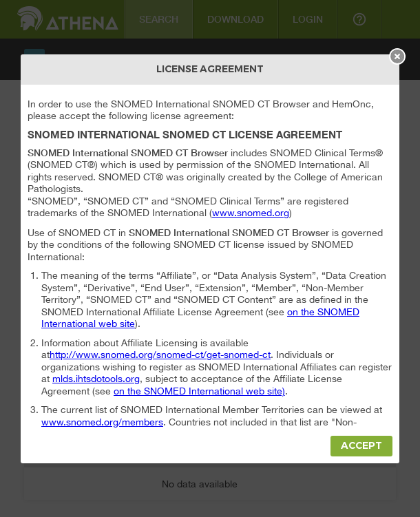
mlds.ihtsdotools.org (96, 379)
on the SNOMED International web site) (199, 391)
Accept (361, 446)
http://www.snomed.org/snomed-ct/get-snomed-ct (160, 355)
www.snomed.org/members (102, 422)
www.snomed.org (251, 213)
